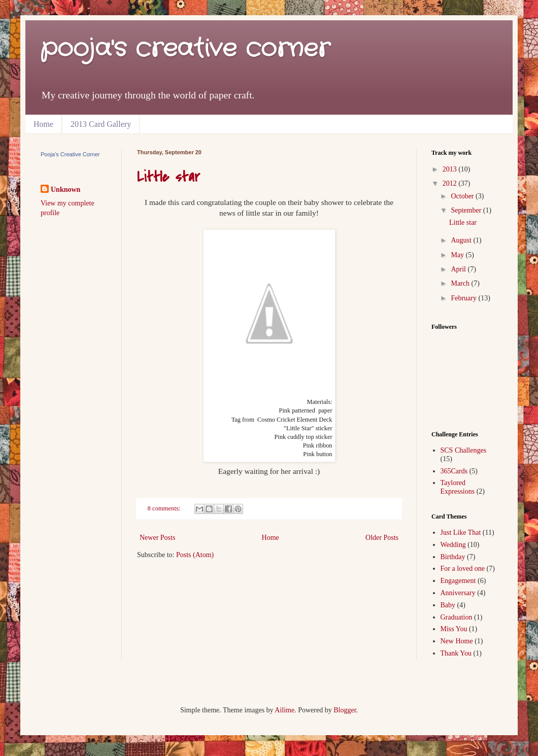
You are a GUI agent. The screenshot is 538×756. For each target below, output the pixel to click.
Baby (448, 605)
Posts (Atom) (195, 555)
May (458, 255)
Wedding (453, 545)
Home (43, 124)
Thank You (456, 653)
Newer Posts (157, 538)
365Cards (454, 471)
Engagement (458, 581)
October (463, 196)
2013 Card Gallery (101, 124)
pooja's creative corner (185, 49)
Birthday (453, 557)
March (461, 283)
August (462, 240)
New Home (457, 641)
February (464, 298)
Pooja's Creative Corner (70, 154)
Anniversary (458, 593)
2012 (451, 183)
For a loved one (463, 569)
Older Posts (382, 538)
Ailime (284, 710)
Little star (169, 177)
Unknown (65, 190)
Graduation (457, 617)
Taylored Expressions (458, 487)
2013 (451, 169)
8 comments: (165, 508)
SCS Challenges (464, 450)
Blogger (345, 710)
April (459, 269)
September (467, 210)
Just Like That (461, 532)
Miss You (454, 629)
